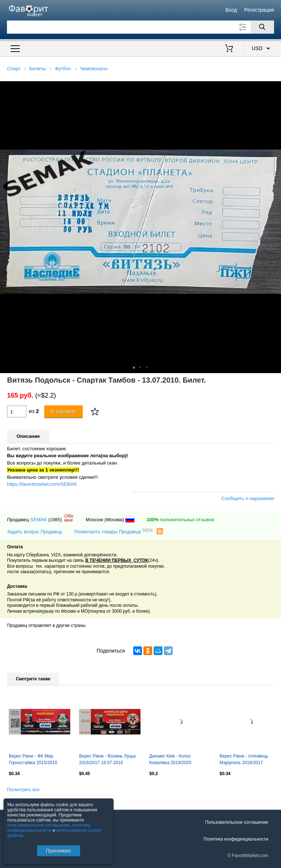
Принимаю (58, 851)
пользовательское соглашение (39, 825)
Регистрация (259, 10)
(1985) (55, 520)
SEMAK (39, 520)
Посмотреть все (23, 790)
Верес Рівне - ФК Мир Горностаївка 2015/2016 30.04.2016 (33, 760)
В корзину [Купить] (64, 411)
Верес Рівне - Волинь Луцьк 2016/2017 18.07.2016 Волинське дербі (107, 760)
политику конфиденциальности (49, 828)
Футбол (63, 69)
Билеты (38, 69)
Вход (231, 10)
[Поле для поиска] (140, 27)
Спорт (14, 69)
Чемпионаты (94, 69)
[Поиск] (262, 27)
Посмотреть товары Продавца (113, 531)
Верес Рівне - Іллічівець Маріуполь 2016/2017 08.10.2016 (244, 760)
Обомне (69, 518)
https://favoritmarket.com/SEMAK (42, 484)
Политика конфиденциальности (236, 839)
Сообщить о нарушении (248, 498)
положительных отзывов (180, 520)
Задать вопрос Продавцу (35, 532)
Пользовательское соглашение (237, 822)
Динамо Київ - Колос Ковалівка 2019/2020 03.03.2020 (170, 760)
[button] (274, 88)
